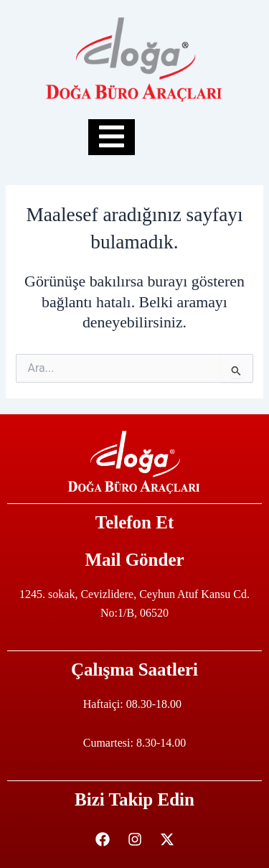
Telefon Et (135, 522)
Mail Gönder (134, 560)
